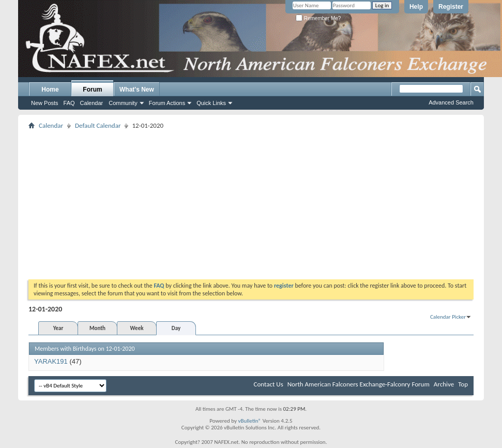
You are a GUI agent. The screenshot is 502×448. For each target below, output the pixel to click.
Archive (444, 384)
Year (58, 328)
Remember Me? (318, 18)
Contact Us (269, 384)
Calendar (92, 103)
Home (50, 89)
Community (123, 103)
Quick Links (211, 103)
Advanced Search (451, 102)
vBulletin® (249, 421)
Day (176, 328)
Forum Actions (167, 103)
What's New (137, 89)
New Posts (45, 103)
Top (463, 384)
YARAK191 (51, 361)
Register (451, 7)
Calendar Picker (448, 317)
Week (137, 328)
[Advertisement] (251, 204)
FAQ (69, 103)
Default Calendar (98, 125)
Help (416, 7)
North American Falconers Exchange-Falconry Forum (359, 384)
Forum (92, 89)
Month (97, 328)
